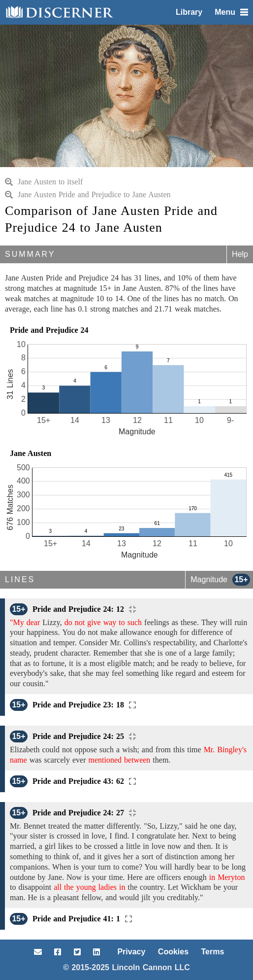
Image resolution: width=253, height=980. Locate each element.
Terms (213, 952)
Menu (231, 12)
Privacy (131, 952)
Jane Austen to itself (44, 182)
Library (189, 12)
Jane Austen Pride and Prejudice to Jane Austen (88, 194)
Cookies (173, 952)
